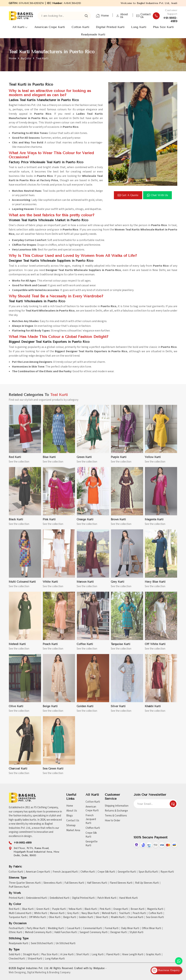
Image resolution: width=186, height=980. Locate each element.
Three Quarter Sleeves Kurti (25, 883)
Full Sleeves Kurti (74, 883)
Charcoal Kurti (135, 917)
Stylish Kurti (136, 932)
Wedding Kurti (56, 928)
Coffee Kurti (155, 913)
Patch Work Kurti (107, 898)
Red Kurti (14, 909)
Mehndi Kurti (109, 913)
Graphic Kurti (153, 955)
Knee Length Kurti (133, 955)
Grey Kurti (73, 913)
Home (102, 16)
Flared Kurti (113, 955)
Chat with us (157, 195)
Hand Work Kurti (128, 898)
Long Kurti (139, 27)
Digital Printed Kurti (110, 27)
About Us (122, 16)
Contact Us (143, 16)
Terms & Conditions (116, 816)
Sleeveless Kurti (53, 883)
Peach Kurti (139, 913)
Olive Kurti (55, 917)
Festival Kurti (16, 928)
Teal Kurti (124, 913)
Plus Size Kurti (163, 27)
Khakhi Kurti (118, 917)
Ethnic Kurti (15, 932)
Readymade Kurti (93, 34)
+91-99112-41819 (170, 20)
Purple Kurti (59, 909)
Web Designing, (18, 972)
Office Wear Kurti (151, 928)
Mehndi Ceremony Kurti (38, 932)
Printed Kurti (16, 898)
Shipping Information (117, 806)
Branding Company (60, 972)
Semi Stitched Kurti (42, 943)
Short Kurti (83, 955)
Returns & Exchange (116, 811)
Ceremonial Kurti (92, 928)
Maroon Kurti (57, 913)
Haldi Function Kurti (66, 932)
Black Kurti (91, 909)
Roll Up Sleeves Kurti (147, 883)
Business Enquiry (166, 970)
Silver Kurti (102, 917)
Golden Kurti (86, 917)
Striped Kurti (35, 959)
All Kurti (20, 27)
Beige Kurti (70, 917)
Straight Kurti (31, 955)
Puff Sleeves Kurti (19, 887)
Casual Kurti (73, 928)
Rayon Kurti (167, 872)
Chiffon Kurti (93, 828)
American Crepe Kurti (50, 27)
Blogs (70, 816)
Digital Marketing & (38, 972)
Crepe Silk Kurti (91, 835)
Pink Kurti (105, 909)
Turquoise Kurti (18, 917)
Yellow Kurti (75, 909)
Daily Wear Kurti (130, 928)
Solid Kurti (15, 955)
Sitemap (71, 825)
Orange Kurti (121, 909)
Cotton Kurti (80, 27)
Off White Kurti (38, 917)
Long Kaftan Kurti (55, 959)
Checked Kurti (17, 959)
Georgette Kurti (92, 844)
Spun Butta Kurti (148, 872)
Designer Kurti (119, 932)
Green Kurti (43, 909)
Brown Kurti (138, 909)
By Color (26, 58)
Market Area (73, 830)
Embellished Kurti (59, 898)
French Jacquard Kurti (91, 819)
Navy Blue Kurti (90, 913)
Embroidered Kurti (37, 898)
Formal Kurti (112, 928)
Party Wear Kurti (36, 928)
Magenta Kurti (155, 909)
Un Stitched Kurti (65, 943)
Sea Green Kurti (155, 917)
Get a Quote (128, 195)
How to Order (113, 821)
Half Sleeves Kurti (97, 883)
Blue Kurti (28, 909)
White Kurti (41, 913)
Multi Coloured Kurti (20, 913)
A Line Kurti (67, 955)
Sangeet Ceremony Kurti (94, 932)
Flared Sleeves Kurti (121, 883)
